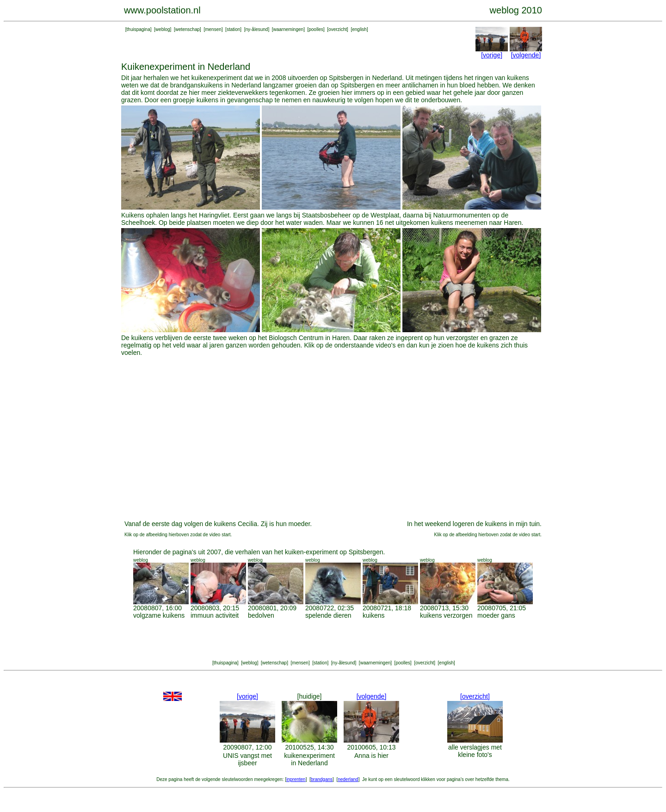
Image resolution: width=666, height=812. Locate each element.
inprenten (296, 779)
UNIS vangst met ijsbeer (247, 759)
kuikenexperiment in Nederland (309, 759)
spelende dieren (328, 615)
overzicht (338, 29)
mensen (213, 29)
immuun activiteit (215, 615)
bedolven (261, 615)
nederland (348, 779)
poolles (316, 29)
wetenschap (188, 29)
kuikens (373, 615)
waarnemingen (289, 29)
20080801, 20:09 (272, 608)
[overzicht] (475, 696)
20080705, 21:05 (502, 608)
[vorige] (492, 55)
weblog (163, 29)
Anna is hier (371, 756)
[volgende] (526, 55)
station (233, 29)
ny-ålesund (256, 29)
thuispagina (139, 29)
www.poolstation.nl (162, 10)
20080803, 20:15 (215, 608)
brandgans (322, 779)
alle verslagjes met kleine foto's (475, 751)
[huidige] (310, 696)
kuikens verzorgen (446, 615)
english (359, 29)
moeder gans (496, 615)
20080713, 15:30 (444, 608)
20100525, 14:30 (309, 747)
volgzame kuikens (159, 615)
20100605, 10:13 (371, 747)
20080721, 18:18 (387, 608)
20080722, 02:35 (330, 608)
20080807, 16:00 (157, 608)
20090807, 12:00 (247, 747)
